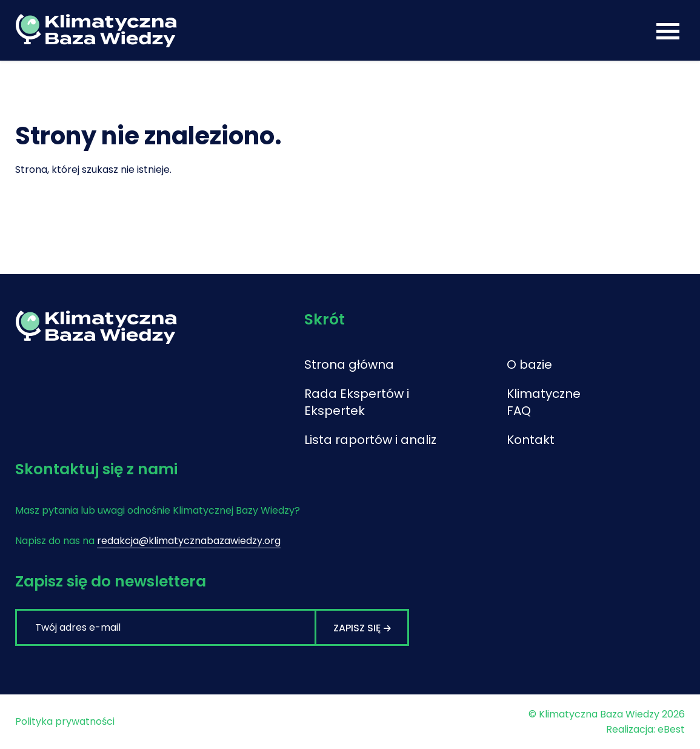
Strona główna (349, 364)
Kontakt (531, 440)
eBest (671, 729)
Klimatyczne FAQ (544, 402)
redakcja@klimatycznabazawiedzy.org (189, 541)
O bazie (529, 364)
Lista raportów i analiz (370, 440)
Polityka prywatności (65, 721)
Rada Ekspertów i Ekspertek (357, 402)
